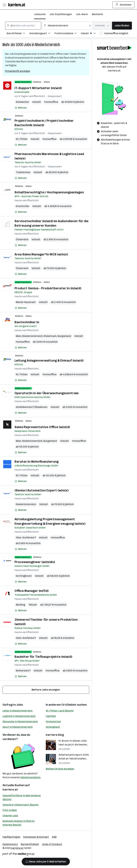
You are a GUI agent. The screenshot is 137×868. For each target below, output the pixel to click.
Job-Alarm (82, 14)
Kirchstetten (53, 722)
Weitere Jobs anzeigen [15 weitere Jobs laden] (46, 690)
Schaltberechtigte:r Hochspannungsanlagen (49, 192)
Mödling (20, 605)
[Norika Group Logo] (19, 855)
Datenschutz (10, 844)
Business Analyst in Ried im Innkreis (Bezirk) (19, 823)
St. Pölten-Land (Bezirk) (60, 711)
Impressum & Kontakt (36, 837)
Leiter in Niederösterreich (18, 711)
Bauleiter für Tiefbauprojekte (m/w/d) (43, 657)
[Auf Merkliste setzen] (21, 108)
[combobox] (23, 26)
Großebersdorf (25, 407)
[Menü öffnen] (4, 5)
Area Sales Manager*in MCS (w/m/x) (41, 254)
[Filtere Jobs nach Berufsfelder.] (18, 34)
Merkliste (97, 14)
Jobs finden (122, 26)
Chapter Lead (10, 816)
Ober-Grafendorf (26, 538)
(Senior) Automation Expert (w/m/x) (41, 490)
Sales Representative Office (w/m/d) (42, 427)
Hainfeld (51, 716)
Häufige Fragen (11, 837)
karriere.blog (55, 735)
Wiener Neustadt (26, 302)
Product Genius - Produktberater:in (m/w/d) (48, 288)
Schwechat (22, 102)
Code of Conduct (52, 844)
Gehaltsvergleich (30, 777)
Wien (19, 336)
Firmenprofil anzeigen (18, 71)
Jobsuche (40, 14)
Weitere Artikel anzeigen (60, 769)
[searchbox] (23, 26)
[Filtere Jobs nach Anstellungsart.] (42, 34)
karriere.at (10, 790)
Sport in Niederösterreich (18, 727)
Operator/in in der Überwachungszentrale (47, 393)
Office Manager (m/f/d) (31, 591)
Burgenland (64, 336)
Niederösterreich (48, 45)
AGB (54, 837)
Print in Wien (10, 810)
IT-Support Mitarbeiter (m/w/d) (38, 88)
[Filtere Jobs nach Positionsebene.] (68, 34)
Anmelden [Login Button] (124, 5)
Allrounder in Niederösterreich (20, 722)
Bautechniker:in (27, 322)
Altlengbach (53, 727)
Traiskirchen (23, 172)
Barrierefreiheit (30, 844)
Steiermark (50, 336)
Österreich (22, 239)
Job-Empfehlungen (61, 14)
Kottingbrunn (24, 576)
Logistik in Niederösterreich (19, 716)
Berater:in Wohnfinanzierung (37, 462)
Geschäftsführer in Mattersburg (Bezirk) (22, 797)
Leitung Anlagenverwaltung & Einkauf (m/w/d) (49, 360)
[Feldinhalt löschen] (90, 26)
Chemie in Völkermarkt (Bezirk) (20, 805)
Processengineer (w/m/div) (35, 562)
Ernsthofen (22, 206)
